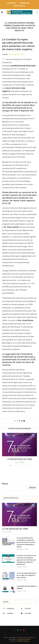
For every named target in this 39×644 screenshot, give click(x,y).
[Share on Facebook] (18, 421)
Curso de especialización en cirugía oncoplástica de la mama (26, 575)
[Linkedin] (11, 613)
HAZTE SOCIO (19, 6)
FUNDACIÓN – (25, 3)
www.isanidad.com (16, 54)
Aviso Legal (12, 637)
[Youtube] (28, 613)
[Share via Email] (24, 421)
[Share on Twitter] (20, 421)
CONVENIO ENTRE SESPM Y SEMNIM (27, 587)
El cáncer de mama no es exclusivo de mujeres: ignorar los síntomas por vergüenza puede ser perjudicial (26, 560)
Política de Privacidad (24, 639)
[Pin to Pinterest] (22, 421)
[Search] (37, 12)
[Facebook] (11, 609)
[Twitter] (28, 609)
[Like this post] (15, 421)
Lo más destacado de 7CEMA (19, 459)
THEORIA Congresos (23, 641)
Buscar (5, 484)
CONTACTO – (12, 3)
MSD (4, 59)
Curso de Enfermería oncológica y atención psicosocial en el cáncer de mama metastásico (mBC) (26, 542)
